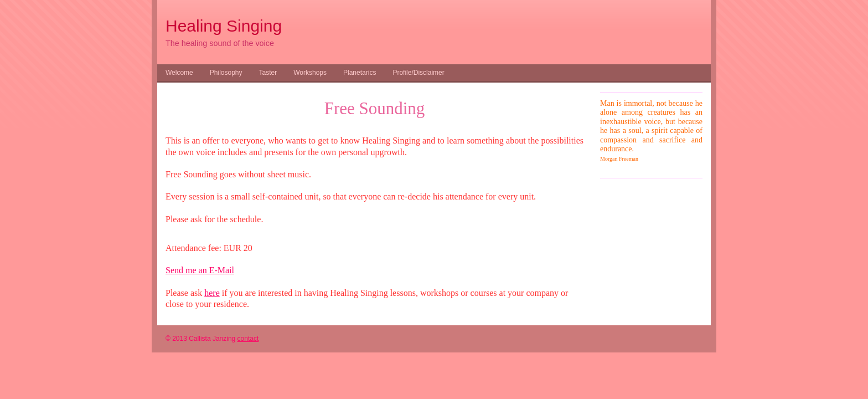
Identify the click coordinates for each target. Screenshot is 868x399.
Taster (268, 73)
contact (248, 339)
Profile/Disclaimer (418, 73)
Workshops (310, 73)
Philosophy (226, 73)
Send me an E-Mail (200, 270)
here (212, 293)
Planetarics (360, 73)
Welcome (179, 73)
